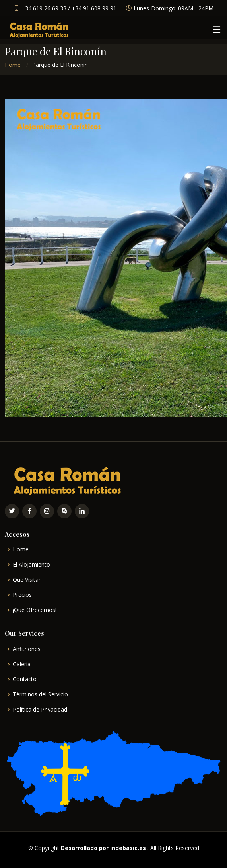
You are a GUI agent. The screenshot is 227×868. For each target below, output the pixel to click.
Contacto (25, 679)
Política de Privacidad (40, 710)
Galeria (22, 664)
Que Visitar (27, 580)
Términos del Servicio (40, 694)
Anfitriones (27, 649)
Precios (22, 595)
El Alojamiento (31, 565)
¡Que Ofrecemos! (35, 610)
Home (13, 65)
